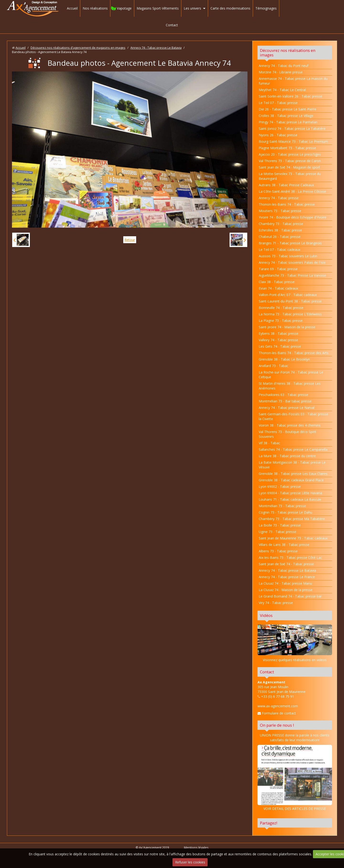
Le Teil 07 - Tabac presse (278, 103)
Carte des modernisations (230, 8)
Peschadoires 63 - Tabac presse (283, 395)
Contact (172, 25)
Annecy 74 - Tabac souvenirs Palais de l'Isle (292, 262)
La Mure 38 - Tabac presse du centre (287, 456)
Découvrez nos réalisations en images (288, 53)
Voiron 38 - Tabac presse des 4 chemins (290, 425)
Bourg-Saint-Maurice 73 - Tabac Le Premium (293, 141)
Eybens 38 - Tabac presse (279, 333)
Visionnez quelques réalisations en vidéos (295, 660)
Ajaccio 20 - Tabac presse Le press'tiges (290, 154)
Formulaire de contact (277, 713)
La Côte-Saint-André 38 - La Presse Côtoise (292, 191)
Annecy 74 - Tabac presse (279, 198)
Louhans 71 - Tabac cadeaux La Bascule (290, 499)
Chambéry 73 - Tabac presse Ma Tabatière (292, 519)
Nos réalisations (95, 8)
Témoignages (266, 8)
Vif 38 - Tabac (269, 443)
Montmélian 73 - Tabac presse (282, 506)
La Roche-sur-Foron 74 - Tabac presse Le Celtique (291, 375)
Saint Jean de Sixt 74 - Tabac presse (286, 564)
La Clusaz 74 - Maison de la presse (286, 590)
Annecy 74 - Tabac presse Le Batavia (156, 48)
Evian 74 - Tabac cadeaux (278, 288)
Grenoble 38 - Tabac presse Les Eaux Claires (293, 474)
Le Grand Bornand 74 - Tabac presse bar (290, 596)
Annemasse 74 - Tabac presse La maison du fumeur (293, 81)
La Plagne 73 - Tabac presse (281, 321)
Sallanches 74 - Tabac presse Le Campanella (293, 449)
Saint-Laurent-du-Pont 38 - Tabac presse (290, 301)
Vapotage (124, 8)
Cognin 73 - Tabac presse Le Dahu (285, 512)
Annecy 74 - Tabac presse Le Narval (287, 408)
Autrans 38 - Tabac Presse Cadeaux (286, 185)
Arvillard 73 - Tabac (274, 366)
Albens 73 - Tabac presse (278, 551)
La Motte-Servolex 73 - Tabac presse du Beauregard (290, 176)
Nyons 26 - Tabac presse (278, 135)
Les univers (192, 8)
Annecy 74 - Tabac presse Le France (287, 577)
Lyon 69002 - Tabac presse (280, 486)
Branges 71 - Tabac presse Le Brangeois (290, 243)
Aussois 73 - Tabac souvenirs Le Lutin (288, 256)
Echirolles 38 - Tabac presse (280, 230)
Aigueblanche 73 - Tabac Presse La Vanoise (292, 275)
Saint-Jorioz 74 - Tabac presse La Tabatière (292, 129)
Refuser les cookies (190, 862)
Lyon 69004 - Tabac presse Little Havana (290, 493)
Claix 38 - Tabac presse (277, 282)
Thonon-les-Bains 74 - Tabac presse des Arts (294, 353)
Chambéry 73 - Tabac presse (281, 224)
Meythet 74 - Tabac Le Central (282, 90)
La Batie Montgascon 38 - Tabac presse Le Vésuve (292, 465)
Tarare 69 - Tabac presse (278, 269)
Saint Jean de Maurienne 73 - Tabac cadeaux (293, 538)
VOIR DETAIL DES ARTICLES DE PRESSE (295, 778)
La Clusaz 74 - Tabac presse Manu (285, 583)
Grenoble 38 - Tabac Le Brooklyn (284, 359)
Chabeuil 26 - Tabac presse (280, 237)
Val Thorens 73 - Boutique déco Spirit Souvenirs (288, 434)
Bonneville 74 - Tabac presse (281, 308)
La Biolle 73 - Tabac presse (280, 525)
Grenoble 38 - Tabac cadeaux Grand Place (291, 480)
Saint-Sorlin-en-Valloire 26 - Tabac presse (290, 96)
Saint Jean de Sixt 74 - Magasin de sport (289, 167)
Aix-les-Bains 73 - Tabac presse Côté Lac (290, 558)
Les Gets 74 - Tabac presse (280, 346)
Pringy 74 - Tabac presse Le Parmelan (288, 122)
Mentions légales (196, 848)
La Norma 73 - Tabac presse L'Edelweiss (290, 314)
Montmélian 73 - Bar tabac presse (285, 401)
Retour (130, 240)
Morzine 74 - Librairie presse (281, 72)
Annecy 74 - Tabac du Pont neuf (284, 66)
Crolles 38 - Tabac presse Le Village (286, 116)
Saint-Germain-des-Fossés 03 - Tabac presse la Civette (293, 416)
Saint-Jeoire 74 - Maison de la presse (287, 327)
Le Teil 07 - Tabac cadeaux (279, 250)
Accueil (72, 8)
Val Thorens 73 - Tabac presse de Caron (290, 161)
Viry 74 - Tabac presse (276, 603)
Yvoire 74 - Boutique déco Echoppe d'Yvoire (293, 217)
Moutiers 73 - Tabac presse (280, 211)
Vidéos (266, 615)
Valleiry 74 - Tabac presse (278, 340)
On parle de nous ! (277, 725)
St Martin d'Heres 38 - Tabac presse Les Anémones (290, 386)
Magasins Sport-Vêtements (158, 8)
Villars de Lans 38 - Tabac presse (284, 545)
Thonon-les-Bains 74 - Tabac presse (287, 204)
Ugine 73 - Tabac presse (277, 532)
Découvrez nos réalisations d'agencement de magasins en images (78, 48)
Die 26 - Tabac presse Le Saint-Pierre (288, 109)
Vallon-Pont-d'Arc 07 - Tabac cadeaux (288, 295)
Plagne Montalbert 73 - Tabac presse (287, 148)
